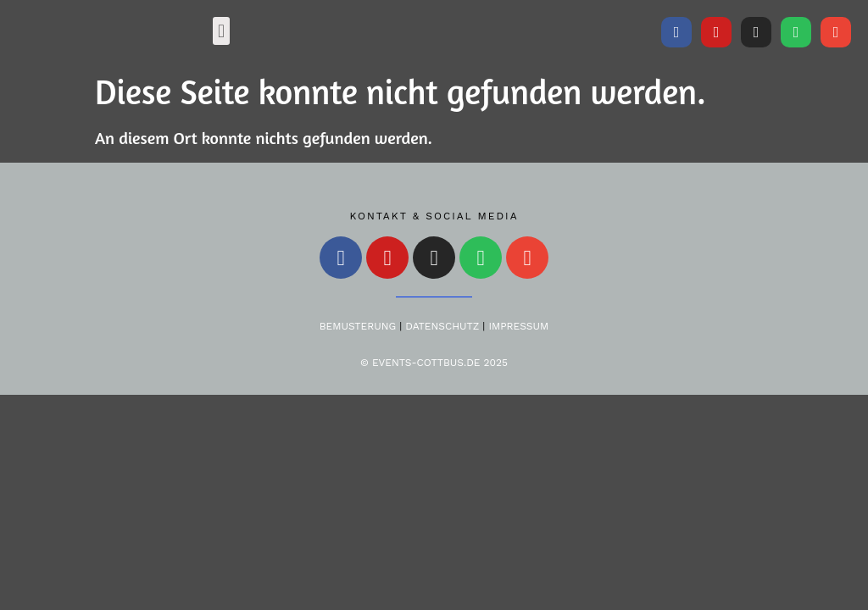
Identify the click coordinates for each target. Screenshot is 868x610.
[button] (221, 31)
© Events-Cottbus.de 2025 (434, 363)
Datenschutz (442, 326)
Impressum (518, 326)
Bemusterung (358, 326)
